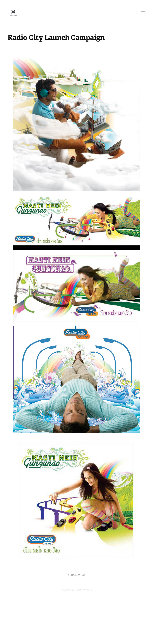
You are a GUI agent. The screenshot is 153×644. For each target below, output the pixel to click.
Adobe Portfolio (83, 590)
